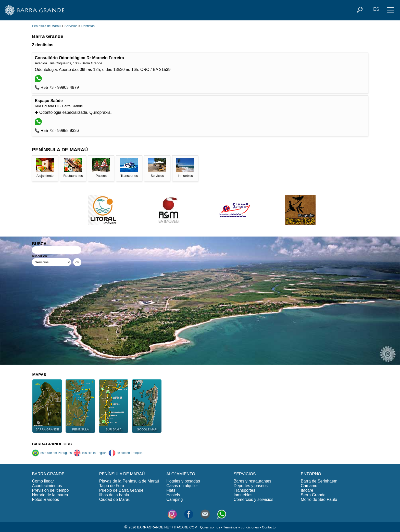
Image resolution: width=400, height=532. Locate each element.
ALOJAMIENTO (181, 474)
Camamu (309, 486)
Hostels (173, 495)
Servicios (71, 26)
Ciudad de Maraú (115, 499)
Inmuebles (243, 495)
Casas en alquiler (182, 486)
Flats (171, 490)
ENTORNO (311, 474)
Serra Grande (313, 495)
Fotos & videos (45, 499)
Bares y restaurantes (253, 481)
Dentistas (88, 26)
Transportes (245, 490)
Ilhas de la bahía (114, 495)
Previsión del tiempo (50, 490)
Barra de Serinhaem (319, 481)
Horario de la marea (50, 495)
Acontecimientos (47, 486)
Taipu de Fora (112, 486)
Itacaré (307, 490)
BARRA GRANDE (48, 474)
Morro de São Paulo (319, 499)
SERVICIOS (245, 474)
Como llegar (43, 481)
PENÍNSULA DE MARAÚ (122, 474)
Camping (174, 499)
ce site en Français (126, 453)
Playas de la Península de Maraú (129, 481)
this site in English (90, 453)
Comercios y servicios (254, 499)
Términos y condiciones (241, 527)
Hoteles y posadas (183, 481)
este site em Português (52, 453)
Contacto (269, 527)
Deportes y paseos (251, 486)
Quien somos (210, 527)
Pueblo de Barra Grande (121, 490)
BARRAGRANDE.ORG (52, 444)
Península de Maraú (46, 26)
